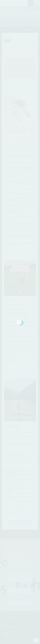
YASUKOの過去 (11, 71)
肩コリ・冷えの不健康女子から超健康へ (20, 76)
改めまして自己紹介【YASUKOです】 (19, 66)
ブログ (7, 41)
